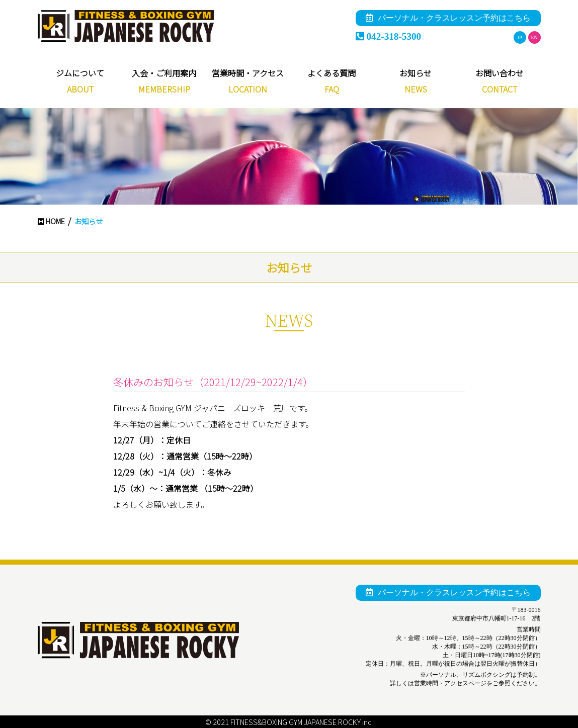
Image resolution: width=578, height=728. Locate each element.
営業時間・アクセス (248, 73)
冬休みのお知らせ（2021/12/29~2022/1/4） (213, 382)
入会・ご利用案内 (164, 73)
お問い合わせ (500, 73)
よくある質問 (332, 73)
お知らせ (416, 73)
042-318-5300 (389, 36)
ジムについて (80, 73)
